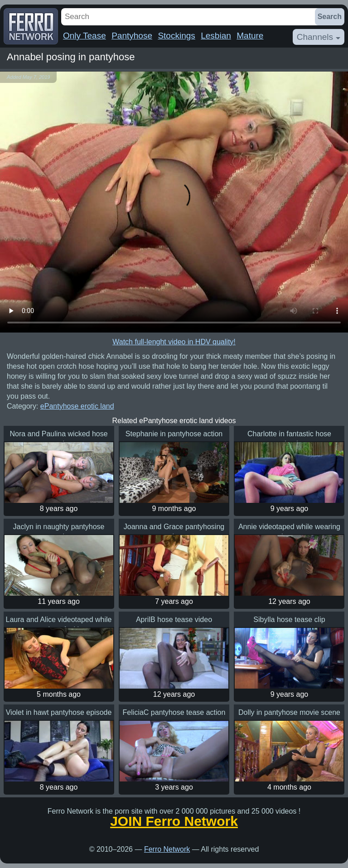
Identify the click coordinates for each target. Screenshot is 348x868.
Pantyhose (132, 36)
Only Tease (85, 36)
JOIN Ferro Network (174, 821)
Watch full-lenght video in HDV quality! (174, 342)
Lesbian (216, 36)
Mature (250, 36)
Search (330, 17)
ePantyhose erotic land (77, 406)
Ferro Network (167, 849)
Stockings (176, 36)
